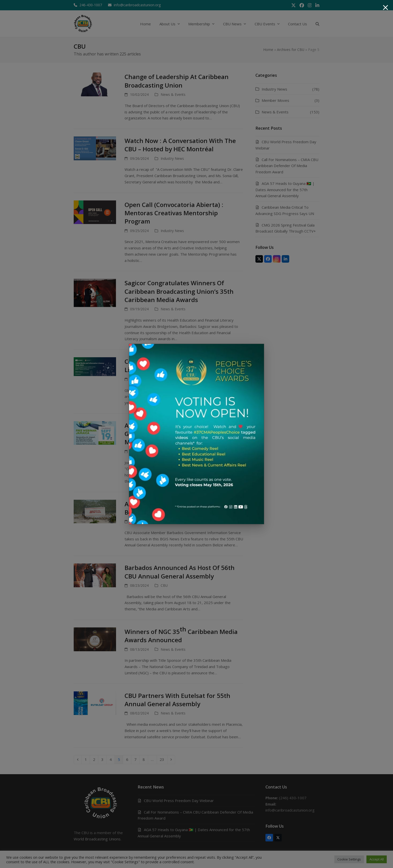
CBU (164, 585)
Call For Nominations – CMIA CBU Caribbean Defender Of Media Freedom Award (287, 166)
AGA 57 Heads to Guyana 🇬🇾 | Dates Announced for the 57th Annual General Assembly (285, 190)
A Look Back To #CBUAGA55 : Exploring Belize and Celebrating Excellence (181, 508)
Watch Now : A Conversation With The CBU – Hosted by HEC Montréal (180, 145)
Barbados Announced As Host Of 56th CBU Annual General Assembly (180, 572)
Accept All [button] (377, 859)
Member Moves (275, 100)
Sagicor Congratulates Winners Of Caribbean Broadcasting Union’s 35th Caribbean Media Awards (179, 291)
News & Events (173, 94)
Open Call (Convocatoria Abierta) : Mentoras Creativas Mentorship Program (174, 213)
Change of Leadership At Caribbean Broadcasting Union (177, 81)
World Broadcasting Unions (97, 839)
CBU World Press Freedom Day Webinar (179, 801)
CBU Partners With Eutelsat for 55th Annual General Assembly (177, 700)
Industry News (172, 158)
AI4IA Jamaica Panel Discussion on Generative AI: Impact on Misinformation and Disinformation (177, 434)
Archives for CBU (291, 50)
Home (268, 50)
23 (163, 759)
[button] (317, 24)
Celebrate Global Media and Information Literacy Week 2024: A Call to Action (184, 366)
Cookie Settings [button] (349, 859)
